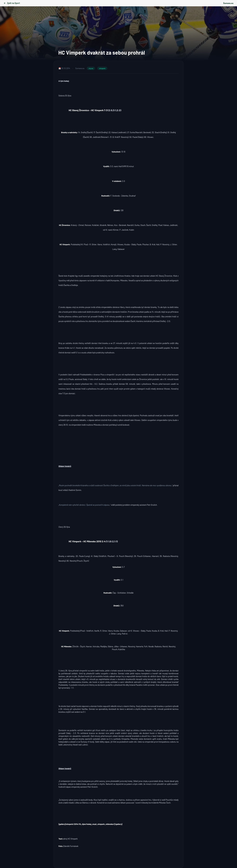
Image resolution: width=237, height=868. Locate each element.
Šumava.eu (228, 3)
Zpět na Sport (12, 3)
